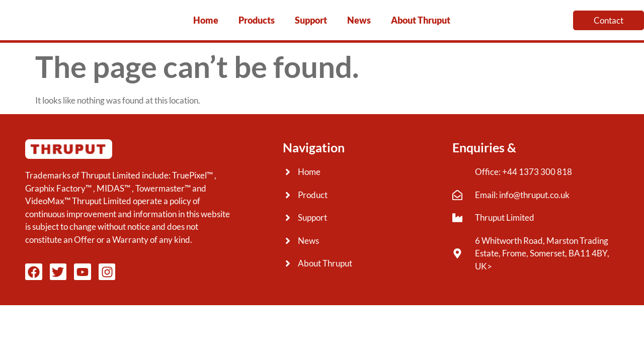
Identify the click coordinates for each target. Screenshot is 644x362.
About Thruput (421, 20)
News (359, 20)
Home (206, 20)
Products (257, 20)
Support (311, 20)
